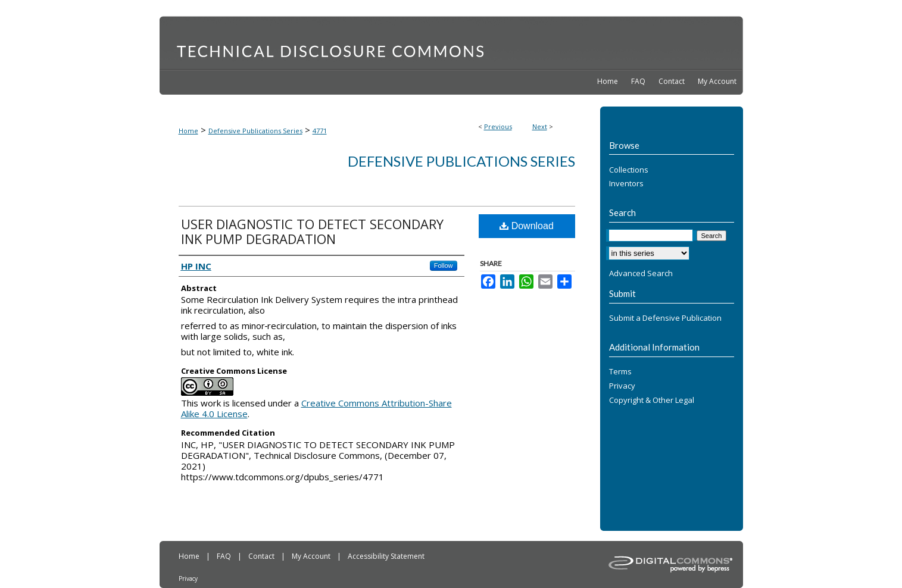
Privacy (622, 386)
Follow (444, 265)
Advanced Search (641, 273)
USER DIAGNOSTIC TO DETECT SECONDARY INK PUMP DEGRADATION (312, 231)
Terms (620, 372)
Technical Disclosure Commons (451, 42)
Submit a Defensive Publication (665, 318)
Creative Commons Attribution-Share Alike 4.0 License (316, 408)
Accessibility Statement (386, 556)
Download (527, 226)
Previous (498, 126)
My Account (312, 556)
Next (540, 126)
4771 (320, 131)
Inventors (626, 184)
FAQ (225, 556)
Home (188, 131)
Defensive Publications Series (255, 131)
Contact (262, 556)
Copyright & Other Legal (652, 401)
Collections (629, 170)
